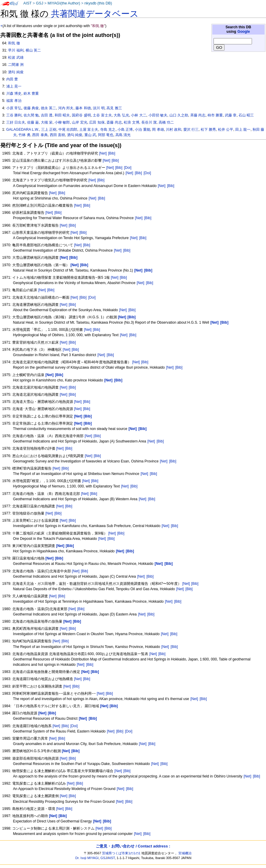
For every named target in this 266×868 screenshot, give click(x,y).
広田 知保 (97, 122)
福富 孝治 (14, 101)
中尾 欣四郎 (68, 130)
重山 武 (90, 135)
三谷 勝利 (14, 115)
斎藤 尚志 (114, 122)
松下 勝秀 (208, 130)
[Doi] (128, 168)
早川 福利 (16, 50)
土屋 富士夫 (89, 130)
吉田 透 (47, 115)
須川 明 (99, 108)
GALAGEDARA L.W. (23, 130)
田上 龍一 (243, 130)
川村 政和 (173, 130)
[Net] (103, 153)
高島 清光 (123, 135)
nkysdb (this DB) (98, 3)
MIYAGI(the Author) (64, 3)
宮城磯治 (185, 853)
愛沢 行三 (191, 130)
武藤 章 (231, 115)
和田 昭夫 (62, 115)
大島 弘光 (121, 115)
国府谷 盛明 (81, 115)
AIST (27, 3)
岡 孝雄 (158, 130)
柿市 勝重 (215, 115)
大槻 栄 (47, 122)
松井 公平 (226, 130)
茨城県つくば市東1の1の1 (121, 853)
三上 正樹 (49, 130)
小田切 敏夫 (158, 115)
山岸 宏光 (79, 122)
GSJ (40, 3)
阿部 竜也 (106, 135)
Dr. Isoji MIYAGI (87, 858)
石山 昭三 (246, 115)
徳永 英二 (48, 108)
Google (244, 32)
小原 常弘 (14, 108)
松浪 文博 (131, 122)
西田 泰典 (40, 135)
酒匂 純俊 (16, 72)
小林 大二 (139, 115)
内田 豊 (12, 79)
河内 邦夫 (66, 108)
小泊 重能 (142, 130)
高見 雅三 (114, 108)
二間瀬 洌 (16, 65)
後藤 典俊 (31, 108)
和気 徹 (14, 43)
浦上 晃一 (14, 86)
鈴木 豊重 (31, 93)
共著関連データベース (95, 14)
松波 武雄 (16, 57)
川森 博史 (14, 93)
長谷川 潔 (149, 122)
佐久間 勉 (31, 115)
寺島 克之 (108, 130)
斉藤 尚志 (198, 115)
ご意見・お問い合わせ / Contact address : (133, 846)
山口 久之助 (179, 115)
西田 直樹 (57, 135)
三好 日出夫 (16, 122)
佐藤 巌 (33, 122)
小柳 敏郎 (62, 122)
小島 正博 (125, 130)
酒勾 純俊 (75, 135)
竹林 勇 (24, 135)
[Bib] (112, 153)
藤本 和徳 (83, 108)
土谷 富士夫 (102, 115)
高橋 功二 (166, 122)
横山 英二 (33, 50)
